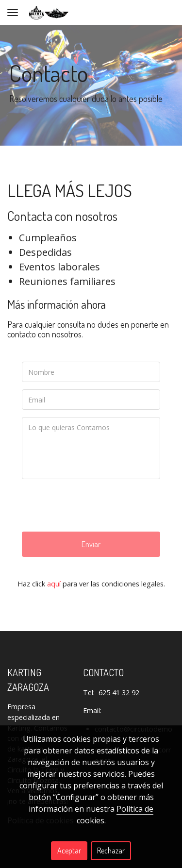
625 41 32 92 (119, 693)
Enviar (91, 544)
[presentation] (96, 505)
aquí (54, 584)
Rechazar (111, 851)
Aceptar (69, 851)
